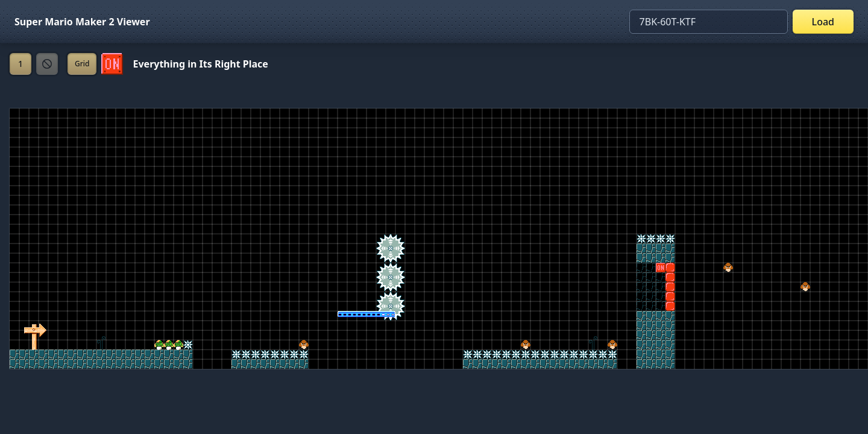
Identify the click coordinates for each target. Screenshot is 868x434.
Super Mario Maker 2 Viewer (82, 22)
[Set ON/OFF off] (112, 64)
